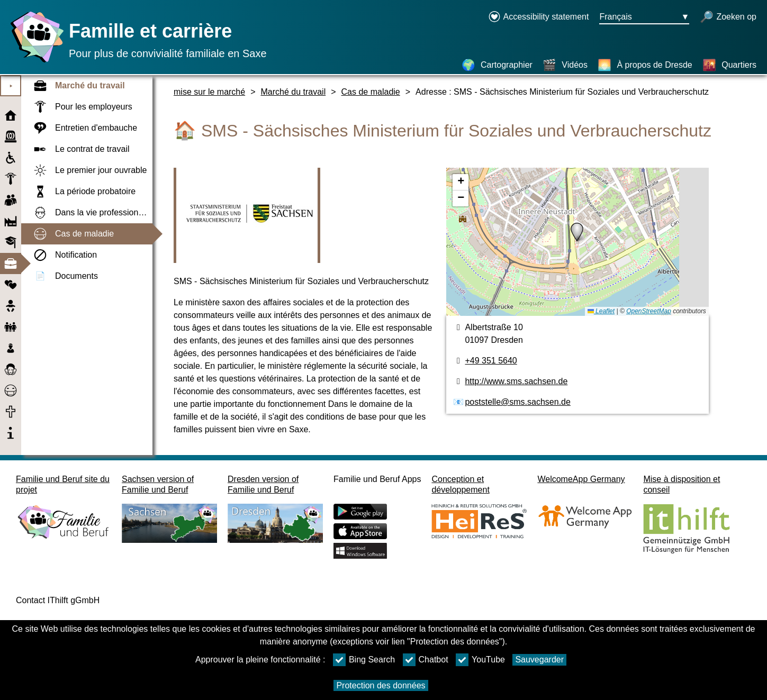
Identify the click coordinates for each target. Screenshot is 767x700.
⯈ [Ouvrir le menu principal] (11, 86)
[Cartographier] (497, 65)
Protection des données (381, 685)
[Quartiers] (729, 65)
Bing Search (364, 660)
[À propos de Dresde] (645, 65)
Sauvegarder (539, 660)
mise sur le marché (209, 92)
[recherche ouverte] (728, 17)
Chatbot (426, 660)
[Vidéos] (565, 65)
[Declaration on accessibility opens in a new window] (539, 17)
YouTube (480, 660)
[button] (577, 232)
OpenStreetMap (649, 311)
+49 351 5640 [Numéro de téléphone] (491, 361)
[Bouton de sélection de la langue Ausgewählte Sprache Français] (644, 17)
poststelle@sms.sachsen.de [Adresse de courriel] (517, 402)
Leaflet (601, 311)
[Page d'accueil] (34, 62)
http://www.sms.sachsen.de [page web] (516, 381)
